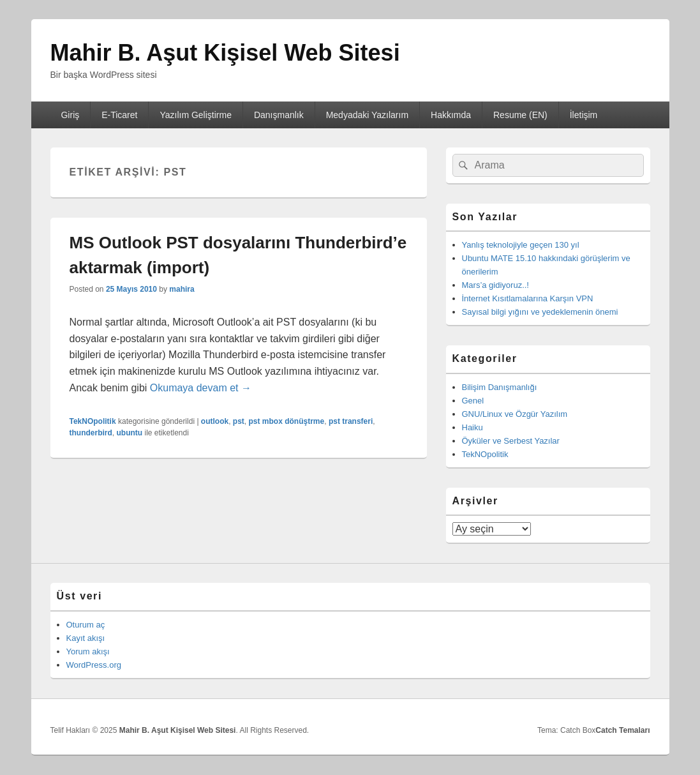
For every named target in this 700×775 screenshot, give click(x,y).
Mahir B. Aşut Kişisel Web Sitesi (225, 53)
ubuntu (130, 433)
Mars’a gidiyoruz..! (495, 285)
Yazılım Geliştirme (196, 115)
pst (239, 421)
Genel (473, 401)
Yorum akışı (88, 651)
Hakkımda (451, 115)
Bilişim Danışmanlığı (500, 387)
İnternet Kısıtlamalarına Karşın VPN (528, 298)
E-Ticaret (119, 115)
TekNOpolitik (93, 421)
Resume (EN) (520, 115)
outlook (215, 421)
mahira (182, 289)
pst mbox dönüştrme (287, 421)
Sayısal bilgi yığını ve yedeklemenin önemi (540, 312)
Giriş (70, 115)
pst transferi (351, 421)
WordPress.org (94, 665)
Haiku (473, 427)
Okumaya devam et (201, 388)
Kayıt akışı (86, 638)
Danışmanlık (279, 115)
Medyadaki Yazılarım (367, 115)
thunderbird (91, 433)
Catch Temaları (622, 730)
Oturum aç (86, 625)
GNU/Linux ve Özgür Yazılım (515, 414)
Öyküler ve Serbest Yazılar (511, 441)
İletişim (584, 115)
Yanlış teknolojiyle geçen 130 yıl (521, 245)
